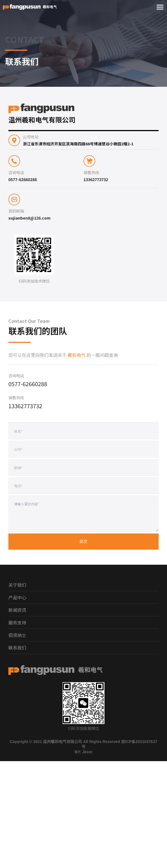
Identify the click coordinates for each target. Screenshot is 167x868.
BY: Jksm (84, 752)
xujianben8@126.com (29, 218)
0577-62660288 (23, 179)
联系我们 (17, 648)
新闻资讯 (17, 610)
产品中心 (17, 597)
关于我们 (17, 585)
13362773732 (96, 179)
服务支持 (17, 622)
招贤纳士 (17, 635)
